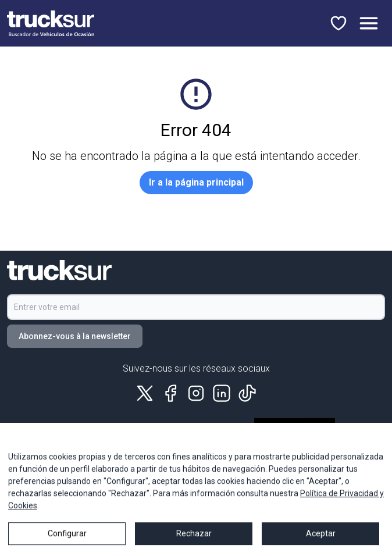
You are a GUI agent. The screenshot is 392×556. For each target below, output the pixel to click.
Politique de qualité (98, 452)
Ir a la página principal (196, 182)
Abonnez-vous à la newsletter (75, 336)
